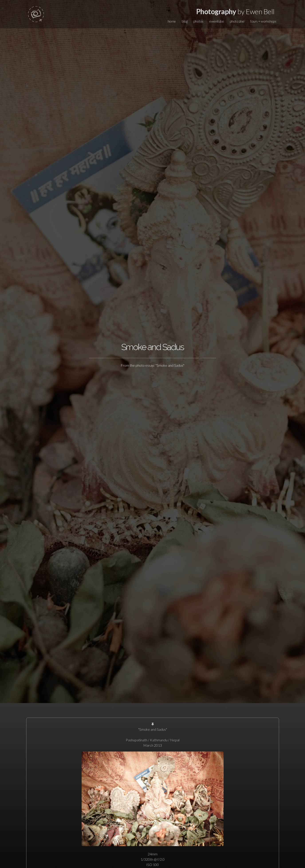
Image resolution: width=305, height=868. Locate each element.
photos (198, 21)
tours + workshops (263, 21)
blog (185, 21)
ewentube (216, 21)
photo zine (237, 21)
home (172, 21)
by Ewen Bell (235, 11)
